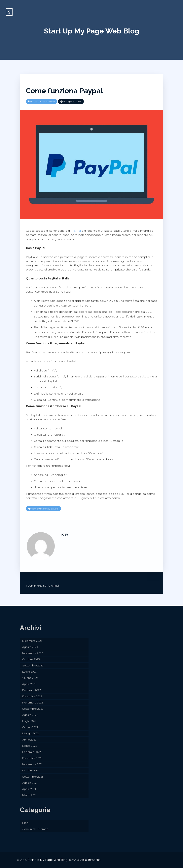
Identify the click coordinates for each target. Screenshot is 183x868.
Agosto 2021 (30, 783)
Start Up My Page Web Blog (92, 31)
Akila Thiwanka (90, 860)
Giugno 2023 (30, 678)
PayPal (76, 231)
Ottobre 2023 (31, 659)
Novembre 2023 (33, 653)
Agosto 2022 (30, 715)
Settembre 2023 (33, 665)
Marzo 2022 (30, 746)
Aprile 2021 (29, 789)
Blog (25, 823)
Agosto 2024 (30, 647)
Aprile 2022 (29, 740)
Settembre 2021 (33, 777)
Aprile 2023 (29, 684)
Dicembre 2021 (32, 758)
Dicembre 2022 (32, 696)
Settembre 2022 (33, 709)
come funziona (40, 509)
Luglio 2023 (30, 672)
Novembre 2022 (33, 702)
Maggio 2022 (31, 733)
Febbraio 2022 (32, 752)
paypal (55, 509)
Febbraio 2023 (32, 690)
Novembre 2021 (32, 764)
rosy (64, 534)
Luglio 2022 (29, 721)
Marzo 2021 (29, 795)
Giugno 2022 (30, 727)
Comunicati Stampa (43, 101)
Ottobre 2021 (31, 770)
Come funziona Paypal (64, 91)
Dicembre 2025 (32, 641)
